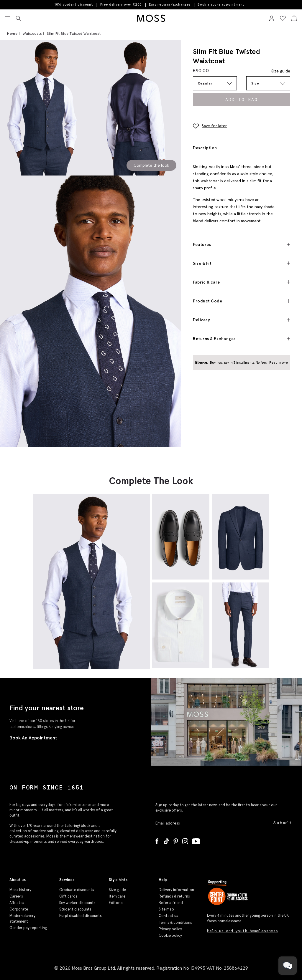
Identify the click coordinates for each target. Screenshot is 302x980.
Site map (166, 909)
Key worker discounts (77, 903)
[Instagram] (185, 840)
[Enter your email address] (214, 823)
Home (12, 33)
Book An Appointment (33, 738)
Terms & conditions (175, 922)
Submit (283, 823)
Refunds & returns (174, 896)
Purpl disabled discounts (81, 916)
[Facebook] (157, 840)
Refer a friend (171, 903)
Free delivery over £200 (121, 4)
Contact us (168, 916)
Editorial (116, 903)
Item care (117, 896)
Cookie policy (170, 935)
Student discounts (75, 909)
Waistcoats (32, 33)
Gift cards (68, 896)
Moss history (20, 890)
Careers (16, 896)
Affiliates (17, 903)
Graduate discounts (77, 890)
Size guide (281, 71)
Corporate (19, 909)
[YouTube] (196, 840)
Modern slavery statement (22, 918)
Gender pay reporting (28, 928)
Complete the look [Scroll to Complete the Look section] (151, 165)
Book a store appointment (221, 5)
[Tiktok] (166, 840)
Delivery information (176, 890)
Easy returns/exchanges (170, 4)
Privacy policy (170, 929)
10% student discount (74, 4)
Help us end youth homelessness (242, 931)
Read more (279, 362)
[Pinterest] (176, 840)
